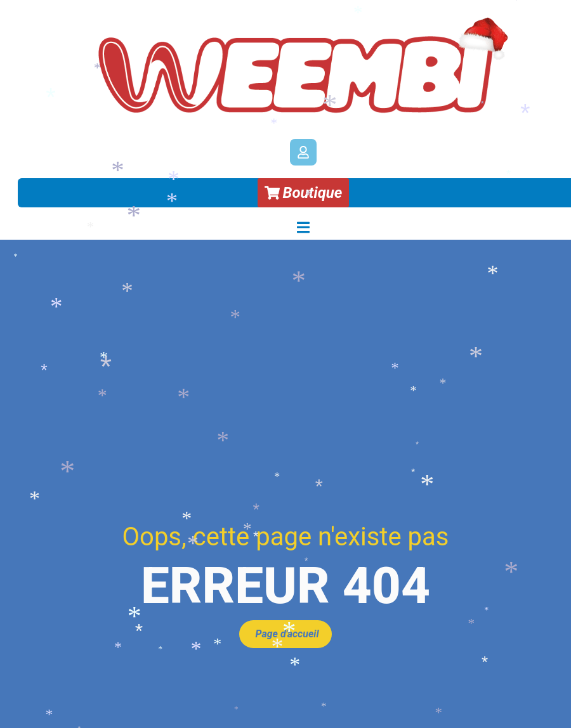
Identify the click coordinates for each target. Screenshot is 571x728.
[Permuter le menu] (303, 227)
